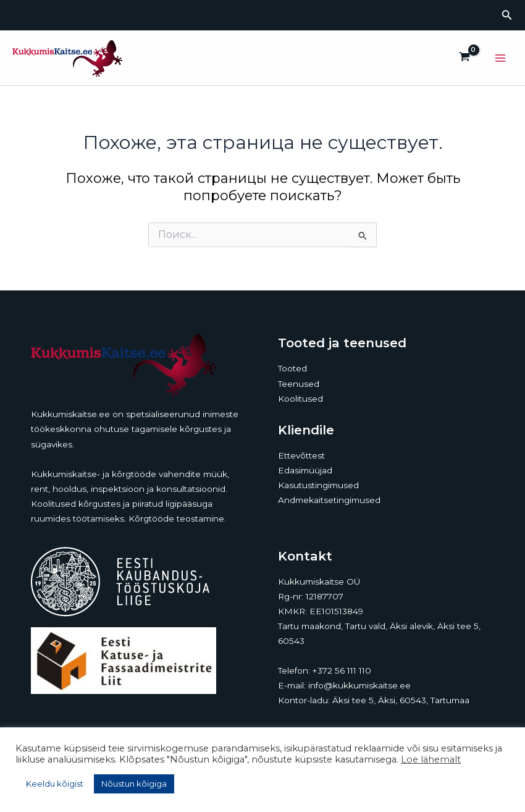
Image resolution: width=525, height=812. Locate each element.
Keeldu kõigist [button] (55, 784)
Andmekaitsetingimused (329, 500)
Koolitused (300, 399)
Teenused (299, 384)
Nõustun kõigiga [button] (134, 784)
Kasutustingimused (318, 485)
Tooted (292, 368)
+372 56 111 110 (342, 670)
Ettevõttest (301, 455)
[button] (507, 15)
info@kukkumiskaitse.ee (359, 685)
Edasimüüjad (305, 470)
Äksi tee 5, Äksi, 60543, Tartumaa (401, 700)
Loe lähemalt (431, 759)
